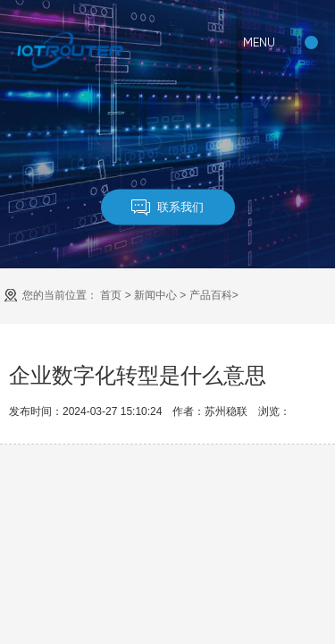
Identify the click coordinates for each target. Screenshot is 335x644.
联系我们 (167, 207)
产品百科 (211, 295)
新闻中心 (155, 295)
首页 (111, 295)
